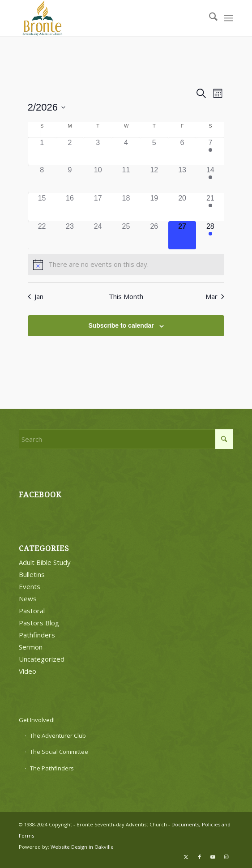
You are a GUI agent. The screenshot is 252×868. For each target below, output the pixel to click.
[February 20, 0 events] (182, 207)
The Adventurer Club (58, 735)
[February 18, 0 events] (126, 207)
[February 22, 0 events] (42, 235)
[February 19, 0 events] (154, 207)
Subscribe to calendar (121, 325)
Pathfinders (37, 635)
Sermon (31, 647)
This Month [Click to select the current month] (126, 296)
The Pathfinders (52, 768)
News (28, 599)
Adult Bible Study (45, 562)
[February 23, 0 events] (70, 235)
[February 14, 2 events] (210, 179)
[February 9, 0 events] (70, 179)
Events (30, 586)
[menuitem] (209, 18)
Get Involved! (37, 720)
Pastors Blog (39, 623)
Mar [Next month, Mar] (215, 296)
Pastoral (32, 611)
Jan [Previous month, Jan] (36, 296)
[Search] (209, 18)
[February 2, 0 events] (70, 151)
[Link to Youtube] (213, 857)
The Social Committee (59, 752)
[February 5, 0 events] (154, 151)
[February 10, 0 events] (98, 179)
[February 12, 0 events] (154, 179)
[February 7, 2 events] (210, 151)
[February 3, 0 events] (98, 151)
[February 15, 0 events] (42, 207)
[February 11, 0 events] (126, 179)
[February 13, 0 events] (182, 179)
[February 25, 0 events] (126, 235)
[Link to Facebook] (200, 857)
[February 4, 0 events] (126, 151)
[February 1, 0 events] (42, 151)
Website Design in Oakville (82, 847)
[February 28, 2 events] (210, 235)
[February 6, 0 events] (182, 151)
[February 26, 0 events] (154, 235)
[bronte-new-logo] (105, 18)
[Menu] (229, 18)
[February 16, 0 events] (70, 207)
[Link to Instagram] (226, 857)
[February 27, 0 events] (182, 235)
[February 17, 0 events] (98, 207)
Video (28, 671)
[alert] (126, 265)
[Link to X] (186, 857)
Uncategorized (42, 659)
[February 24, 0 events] (98, 235)
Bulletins (32, 574)
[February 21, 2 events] (210, 207)
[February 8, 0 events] (42, 179)
